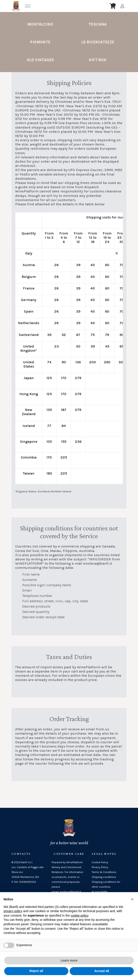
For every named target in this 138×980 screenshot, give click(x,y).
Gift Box (98, 60)
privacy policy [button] (13, 913)
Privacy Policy (100, 867)
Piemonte (40, 42)
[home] (70, 6)
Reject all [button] (36, 973)
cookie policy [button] (79, 917)
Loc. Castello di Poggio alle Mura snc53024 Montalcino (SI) (28, 872)
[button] (132, 901)
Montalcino (40, 24)
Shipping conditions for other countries (106, 884)
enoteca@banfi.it (98, 563)
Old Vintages (40, 60)
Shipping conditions (104, 877)
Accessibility (100, 892)
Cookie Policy (100, 862)
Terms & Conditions (104, 872)
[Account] (122, 6)
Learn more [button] (69, 962)
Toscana (98, 24)
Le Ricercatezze (98, 42)
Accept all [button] (102, 973)
